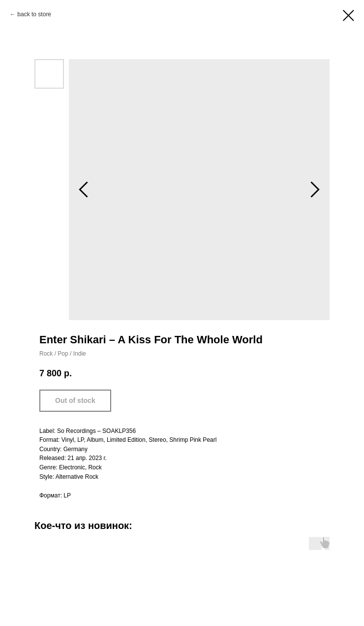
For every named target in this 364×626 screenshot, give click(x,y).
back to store (34, 14)
